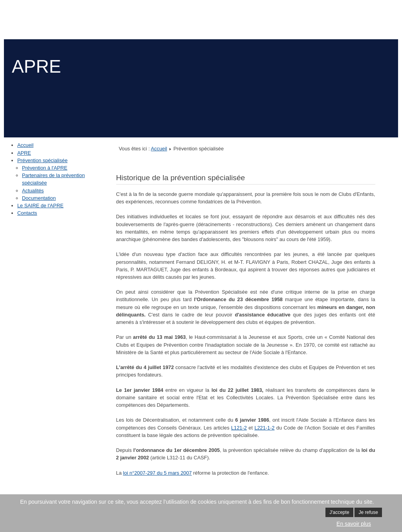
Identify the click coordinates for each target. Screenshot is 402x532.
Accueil (25, 145)
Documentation (39, 198)
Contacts (27, 213)
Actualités (33, 191)
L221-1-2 (264, 428)
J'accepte (339, 512)
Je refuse (368, 512)
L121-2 (239, 428)
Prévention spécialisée (42, 160)
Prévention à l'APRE (45, 168)
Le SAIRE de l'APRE (40, 206)
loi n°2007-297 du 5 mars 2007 (157, 473)
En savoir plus (354, 524)
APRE (24, 153)
